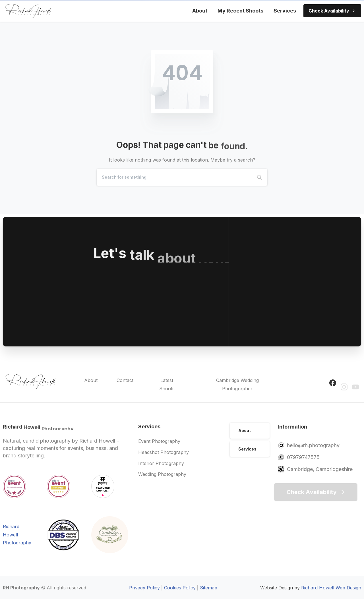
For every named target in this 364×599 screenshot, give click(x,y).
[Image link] (110, 535)
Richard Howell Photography (17, 535)
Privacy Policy (144, 590)
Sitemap (209, 590)
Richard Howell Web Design (331, 590)
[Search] (174, 177)
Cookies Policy (180, 590)
